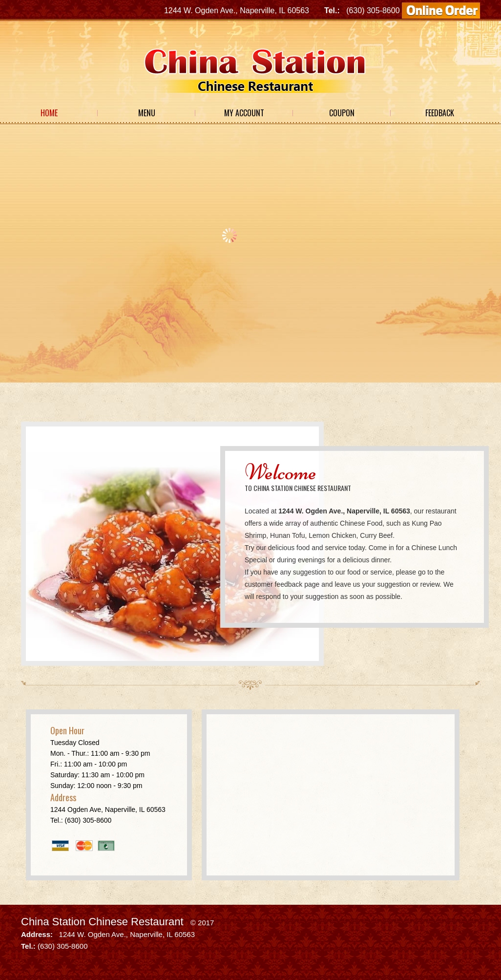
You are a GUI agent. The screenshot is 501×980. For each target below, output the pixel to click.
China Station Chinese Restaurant (102, 922)
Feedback (440, 113)
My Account (244, 113)
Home (49, 113)
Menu (147, 113)
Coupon (342, 113)
